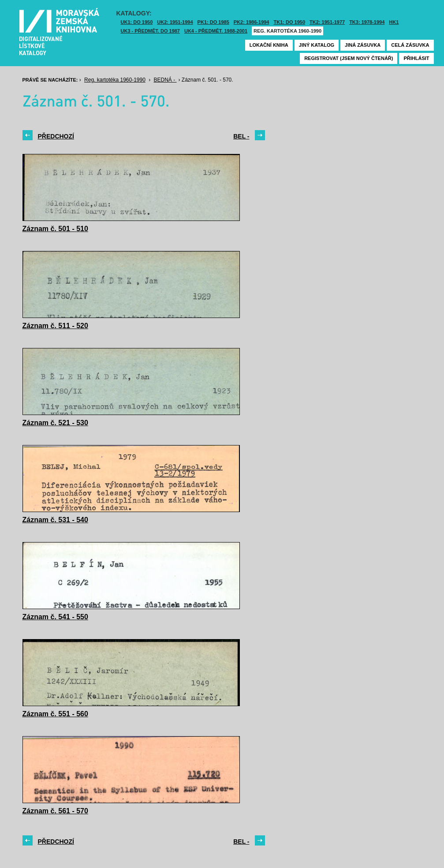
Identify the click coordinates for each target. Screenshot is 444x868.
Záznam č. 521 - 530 (55, 423)
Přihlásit (416, 58)
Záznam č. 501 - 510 (55, 229)
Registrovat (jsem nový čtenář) (349, 58)
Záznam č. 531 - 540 (55, 520)
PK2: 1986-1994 (252, 22)
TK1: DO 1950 (290, 22)
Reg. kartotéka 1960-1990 (287, 31)
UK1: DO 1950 (137, 22)
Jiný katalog (317, 45)
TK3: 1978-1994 (367, 22)
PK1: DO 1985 (213, 22)
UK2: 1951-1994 (175, 22)
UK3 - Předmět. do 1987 (150, 31)
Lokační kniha (269, 45)
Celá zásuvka (410, 45)
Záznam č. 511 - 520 (55, 326)
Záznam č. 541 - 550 (55, 617)
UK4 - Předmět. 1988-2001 (216, 31)
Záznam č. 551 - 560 (55, 714)
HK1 (394, 22)
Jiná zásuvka (363, 45)
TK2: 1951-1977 (327, 22)
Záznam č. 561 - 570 (55, 811)
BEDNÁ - (165, 80)
